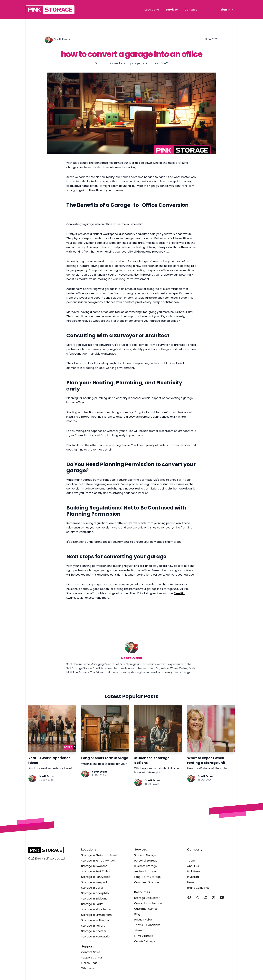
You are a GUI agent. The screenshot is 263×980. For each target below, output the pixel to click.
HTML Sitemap (144, 936)
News (191, 882)
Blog (137, 914)
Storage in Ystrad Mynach (98, 861)
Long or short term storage (105, 758)
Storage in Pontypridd (96, 877)
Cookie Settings (145, 941)
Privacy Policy (143, 920)
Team (191, 861)
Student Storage (145, 855)
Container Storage (147, 882)
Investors (193, 877)
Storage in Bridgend (94, 899)
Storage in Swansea (94, 866)
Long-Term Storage (147, 877)
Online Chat (89, 963)
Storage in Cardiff (93, 888)
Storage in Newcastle (95, 937)
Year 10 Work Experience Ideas (49, 760)
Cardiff (179, 593)
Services (172, 10)
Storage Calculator (147, 898)
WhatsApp (88, 968)
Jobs (190, 855)
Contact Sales (91, 952)
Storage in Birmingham (96, 915)
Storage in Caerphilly (95, 893)
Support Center (92, 958)
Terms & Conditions (147, 925)
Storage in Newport (94, 882)
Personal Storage (146, 861)
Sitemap (140, 930)
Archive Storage (145, 871)
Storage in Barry (92, 904)
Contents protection (148, 903)
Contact (191, 10)
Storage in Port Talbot (96, 871)
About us (193, 866)
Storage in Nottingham (96, 920)
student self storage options (152, 760)
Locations (152, 10)
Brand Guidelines (198, 888)
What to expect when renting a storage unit (206, 760)
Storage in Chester (94, 931)
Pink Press (194, 871)
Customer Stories (146, 909)
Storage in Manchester (97, 909)
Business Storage (145, 866)
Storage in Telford (93, 926)
